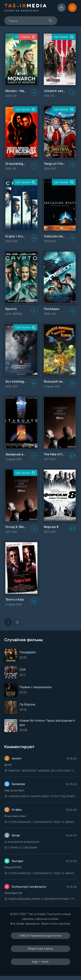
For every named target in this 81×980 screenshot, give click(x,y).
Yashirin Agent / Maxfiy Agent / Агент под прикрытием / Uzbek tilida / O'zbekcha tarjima (41, 796)
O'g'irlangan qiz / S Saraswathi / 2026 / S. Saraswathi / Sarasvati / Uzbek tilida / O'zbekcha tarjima (41, 822)
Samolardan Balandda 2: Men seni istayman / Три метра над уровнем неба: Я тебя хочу (41, 899)
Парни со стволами (21, 848)
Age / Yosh (40, 962)
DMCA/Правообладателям (41, 936)
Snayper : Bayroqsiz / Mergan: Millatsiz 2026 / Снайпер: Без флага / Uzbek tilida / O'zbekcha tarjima (41, 771)
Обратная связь (40, 949)
